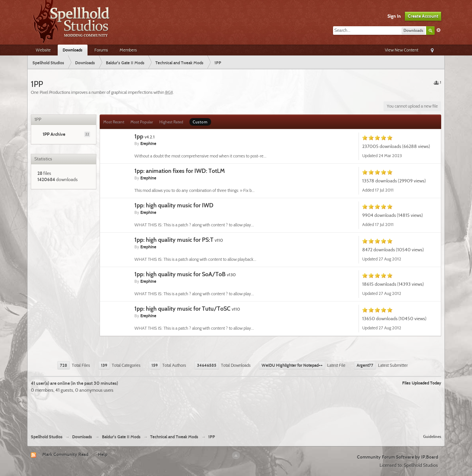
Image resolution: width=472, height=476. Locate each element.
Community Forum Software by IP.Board (398, 457)
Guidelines (432, 436)
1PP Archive (54, 134)
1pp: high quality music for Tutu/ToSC (187, 309)
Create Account (423, 16)
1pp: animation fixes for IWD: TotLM (180, 171)
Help (103, 454)
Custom (200, 122)
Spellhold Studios (47, 437)
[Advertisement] (236, 411)
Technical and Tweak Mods (174, 437)
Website (43, 50)
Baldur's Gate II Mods (121, 437)
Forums (101, 50)
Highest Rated (171, 122)
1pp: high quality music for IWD (174, 205)
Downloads (73, 50)
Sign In (394, 16)
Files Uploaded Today (422, 383)
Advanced (439, 30)
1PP (212, 437)
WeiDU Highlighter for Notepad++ (292, 365)
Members (128, 50)
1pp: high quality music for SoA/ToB (185, 274)
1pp (145, 136)
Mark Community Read (65, 454)
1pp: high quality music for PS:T (179, 240)
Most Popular (142, 122)
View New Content (402, 50)
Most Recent (114, 122)
